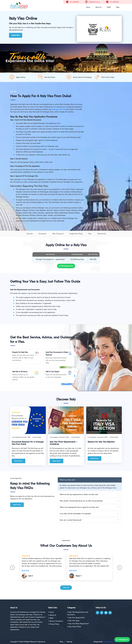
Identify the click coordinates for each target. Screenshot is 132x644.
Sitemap (69, 642)
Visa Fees (30, 234)
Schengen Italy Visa (59, 109)
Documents (42, 234)
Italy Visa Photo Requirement (78, 624)
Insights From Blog (76, 234)
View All (66, 588)
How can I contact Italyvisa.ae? (71, 520)
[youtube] (106, 613)
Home (88, 7)
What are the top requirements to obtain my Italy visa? (79, 494)
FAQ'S (109, 7)
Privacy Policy (54, 624)
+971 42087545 (74, 2)
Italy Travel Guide (74, 627)
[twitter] (102, 613)
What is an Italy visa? (67, 480)
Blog (118, 7)
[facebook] (97, 613)
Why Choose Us (58, 234)
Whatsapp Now (66, 266)
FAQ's (51, 618)
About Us (98, 7)
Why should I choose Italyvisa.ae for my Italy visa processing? (81, 501)
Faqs (90, 234)
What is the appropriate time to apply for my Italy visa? (79, 507)
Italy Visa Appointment (76, 618)
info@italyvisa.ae (94, 2)
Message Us (122, 640)
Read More (18, 461)
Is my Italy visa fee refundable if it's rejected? (75, 514)
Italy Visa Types (73, 621)
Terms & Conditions (56, 621)
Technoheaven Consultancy (112, 642)
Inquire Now (16, 35)
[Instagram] (110, 613)
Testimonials (102, 234)
